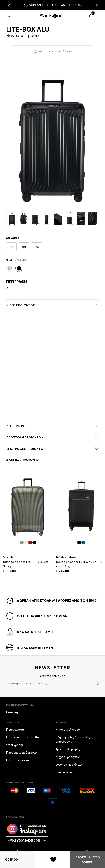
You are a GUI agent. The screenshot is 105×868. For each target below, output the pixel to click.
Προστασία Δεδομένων (22, 752)
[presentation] (8, 6)
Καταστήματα (15, 712)
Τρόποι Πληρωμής (68, 749)
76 (37, 247)
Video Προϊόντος (21, 305)
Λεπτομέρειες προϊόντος (52, 52)
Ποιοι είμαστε (15, 729)
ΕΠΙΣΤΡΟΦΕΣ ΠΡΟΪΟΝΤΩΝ (26, 449)
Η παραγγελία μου (68, 729)
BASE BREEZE (66, 557)
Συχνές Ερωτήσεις (68, 757)
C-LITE (8, 557)
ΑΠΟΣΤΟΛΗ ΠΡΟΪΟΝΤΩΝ (25, 437)
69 (24, 247)
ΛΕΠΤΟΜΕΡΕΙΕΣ (18, 426)
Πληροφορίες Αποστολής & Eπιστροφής (74, 739)
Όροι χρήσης (15, 745)
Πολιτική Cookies (18, 760)
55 (11, 247)
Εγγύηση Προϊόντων (69, 764)
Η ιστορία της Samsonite (23, 737)
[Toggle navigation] (97, 16)
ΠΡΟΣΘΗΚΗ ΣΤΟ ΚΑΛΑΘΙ (88, 859)
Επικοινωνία (64, 772)
